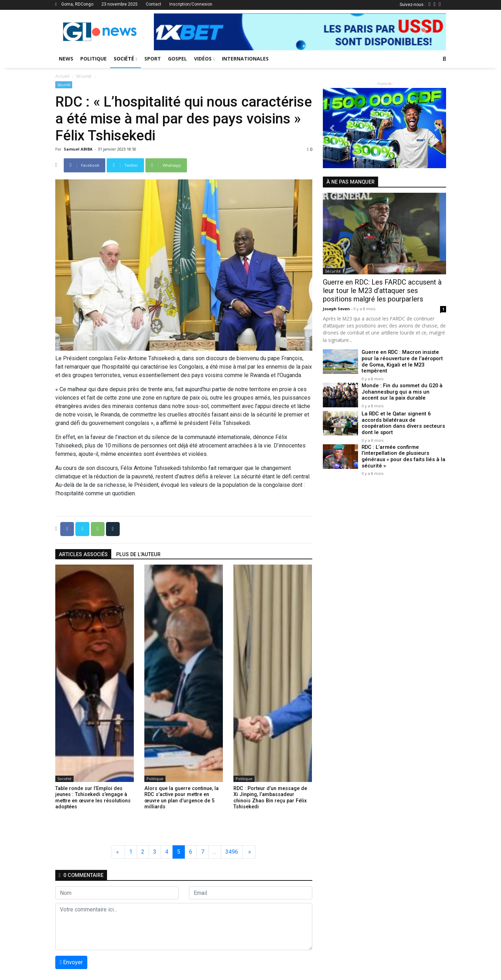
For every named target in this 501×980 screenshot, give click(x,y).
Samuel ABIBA (79, 149)
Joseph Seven (337, 309)
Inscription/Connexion (191, 4)
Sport (153, 59)
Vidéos (204, 59)
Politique (93, 59)
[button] (176, 32)
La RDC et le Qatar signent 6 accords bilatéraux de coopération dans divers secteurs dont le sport (402, 415)
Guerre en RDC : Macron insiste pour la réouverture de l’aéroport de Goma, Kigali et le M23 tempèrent (404, 358)
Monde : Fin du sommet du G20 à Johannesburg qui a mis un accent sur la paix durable (402, 387)
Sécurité (84, 76)
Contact (154, 4)
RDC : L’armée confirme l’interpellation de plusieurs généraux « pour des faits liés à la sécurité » (401, 446)
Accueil (62, 76)
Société (126, 59)
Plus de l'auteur (138, 555)
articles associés (83, 555)
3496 (232, 852)
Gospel (177, 59)
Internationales (245, 59)
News (66, 59)
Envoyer (71, 962)
